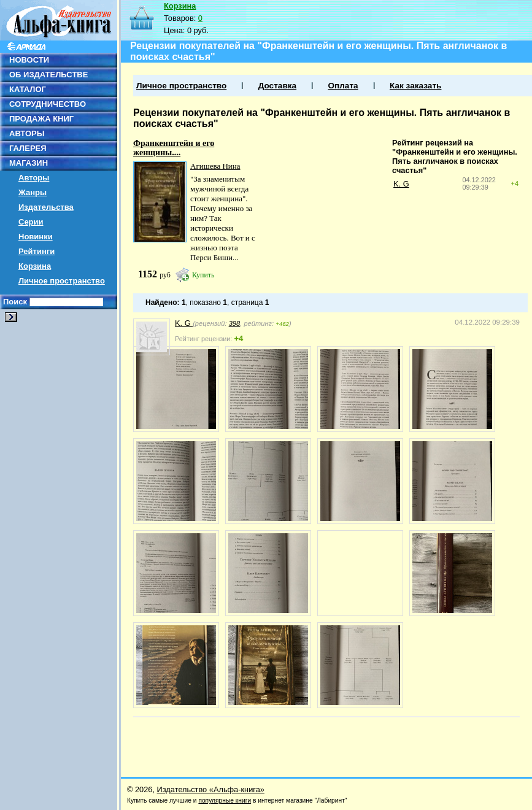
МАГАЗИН (29, 163)
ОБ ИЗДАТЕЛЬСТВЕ (48, 75)
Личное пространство (62, 281)
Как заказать (415, 86)
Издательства (46, 207)
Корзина (35, 266)
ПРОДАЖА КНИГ (41, 119)
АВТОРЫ (27, 133)
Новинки (36, 237)
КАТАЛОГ (28, 89)
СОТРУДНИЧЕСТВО (48, 104)
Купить (203, 275)
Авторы (34, 178)
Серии (31, 222)
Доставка (277, 86)
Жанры (33, 192)
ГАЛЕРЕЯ (28, 148)
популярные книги (225, 800)
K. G (401, 184)
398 (235, 323)
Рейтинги (37, 251)
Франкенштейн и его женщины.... (174, 148)
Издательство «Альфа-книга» (211, 789)
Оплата (343, 86)
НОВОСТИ (29, 60)
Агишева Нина (215, 166)
